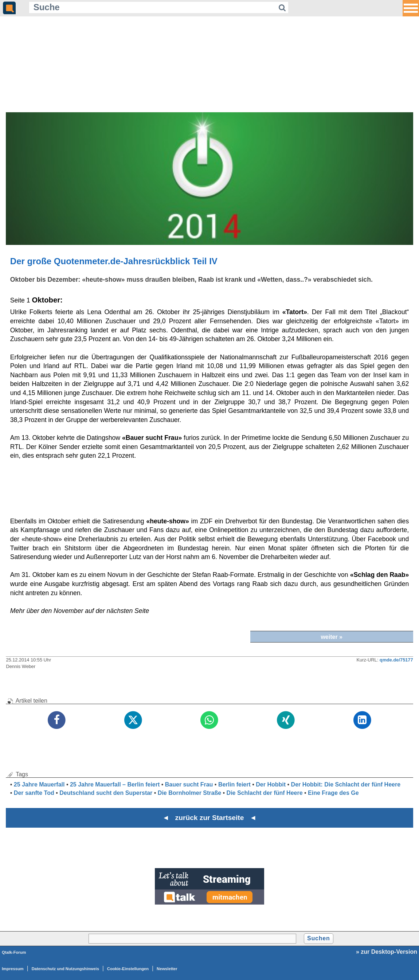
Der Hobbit (271, 784)
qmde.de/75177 (396, 660)
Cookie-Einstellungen (128, 969)
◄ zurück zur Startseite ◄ (210, 818)
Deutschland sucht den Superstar (106, 793)
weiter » (332, 637)
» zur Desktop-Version (387, 952)
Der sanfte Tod (34, 793)
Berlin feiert (234, 784)
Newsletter (167, 969)
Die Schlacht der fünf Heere (265, 793)
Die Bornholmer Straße (189, 793)
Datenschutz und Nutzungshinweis (65, 969)
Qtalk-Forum (14, 952)
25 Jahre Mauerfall (39, 784)
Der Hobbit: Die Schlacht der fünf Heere (346, 784)
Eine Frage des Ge (333, 793)
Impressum (13, 969)
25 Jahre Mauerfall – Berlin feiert (115, 784)
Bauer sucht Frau (189, 784)
